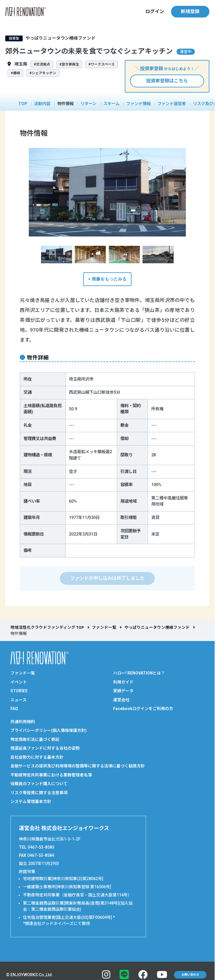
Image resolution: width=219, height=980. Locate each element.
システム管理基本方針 (31, 801)
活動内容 (42, 104)
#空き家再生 (69, 64)
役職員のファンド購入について (39, 784)
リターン (88, 104)
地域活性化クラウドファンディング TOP (47, 627)
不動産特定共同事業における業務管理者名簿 (51, 775)
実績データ (123, 691)
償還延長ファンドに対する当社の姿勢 (45, 748)
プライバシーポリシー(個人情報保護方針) (49, 730)
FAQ (14, 709)
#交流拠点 (42, 64)
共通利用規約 (23, 722)
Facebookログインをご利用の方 (143, 709)
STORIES (19, 691)
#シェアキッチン (43, 73)
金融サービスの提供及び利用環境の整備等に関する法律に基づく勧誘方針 (78, 766)
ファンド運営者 (172, 104)
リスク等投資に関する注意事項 (39, 793)
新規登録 (190, 12)
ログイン (155, 12)
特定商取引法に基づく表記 (35, 739)
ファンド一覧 (104, 627)
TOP (23, 104)
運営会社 (121, 700)
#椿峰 (15, 73)
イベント (19, 682)
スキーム (111, 104)
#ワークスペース (102, 64)
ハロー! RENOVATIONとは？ (139, 673)
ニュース (18, 700)
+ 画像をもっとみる (107, 279)
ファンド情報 (138, 104)
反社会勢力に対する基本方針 (37, 757)
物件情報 (65, 104)
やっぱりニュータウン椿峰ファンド (157, 627)
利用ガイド (123, 682)
